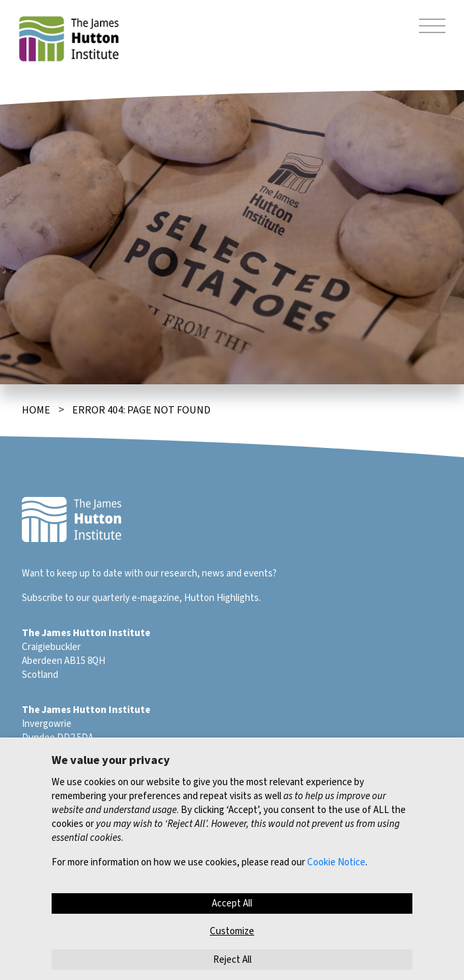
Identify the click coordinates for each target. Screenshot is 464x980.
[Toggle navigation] (432, 28)
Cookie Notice (336, 862)
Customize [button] (232, 931)
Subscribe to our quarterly (76, 598)
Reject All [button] (232, 960)
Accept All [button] (232, 903)
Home (36, 410)
